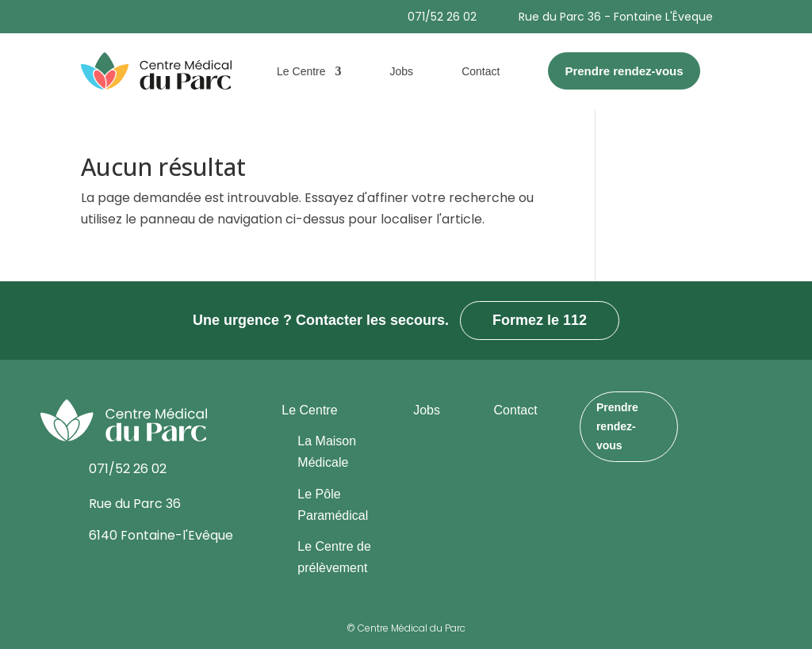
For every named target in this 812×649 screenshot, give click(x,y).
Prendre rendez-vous (617, 426)
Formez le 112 (540, 320)
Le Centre (301, 71)
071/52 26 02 (442, 17)
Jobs (402, 71)
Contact (481, 71)
